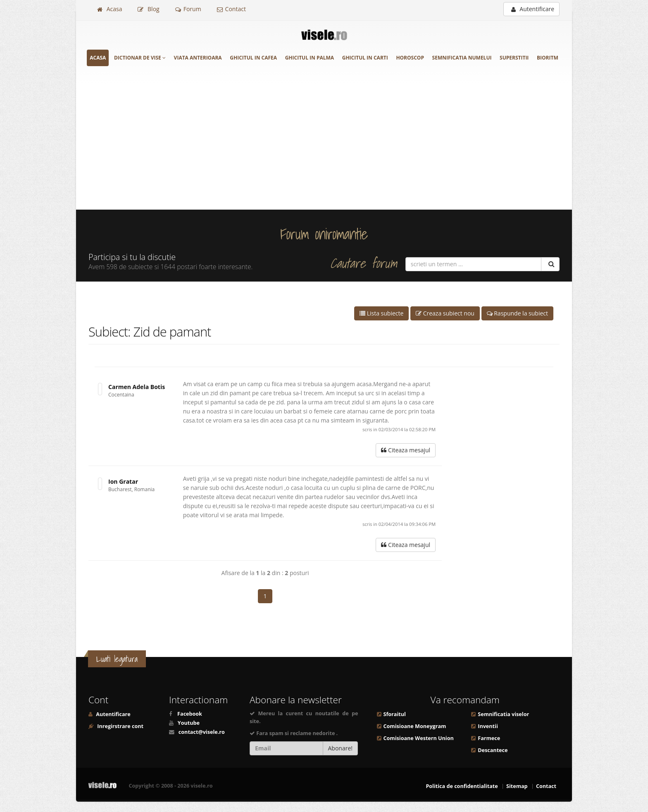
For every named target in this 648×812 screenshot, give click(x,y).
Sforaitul (395, 714)
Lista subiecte (381, 313)
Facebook (190, 714)
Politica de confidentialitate (462, 786)
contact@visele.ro (202, 732)
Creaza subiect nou (445, 313)
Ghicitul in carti (365, 58)
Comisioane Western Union (419, 738)
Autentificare (533, 9)
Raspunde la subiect (517, 313)
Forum (188, 9)
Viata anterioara (198, 58)
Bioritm (548, 58)
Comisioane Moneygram (415, 726)
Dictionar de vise (140, 58)
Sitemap (517, 786)
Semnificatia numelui (462, 58)
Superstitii (514, 58)
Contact (231, 9)
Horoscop (410, 58)
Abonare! (341, 748)
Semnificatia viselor (503, 714)
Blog (148, 9)
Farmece (489, 738)
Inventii (488, 726)
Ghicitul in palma (310, 58)
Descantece (493, 750)
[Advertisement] (324, 148)
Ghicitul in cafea (253, 58)
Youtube (189, 723)
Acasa (110, 9)
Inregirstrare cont (120, 726)
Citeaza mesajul (406, 450)
